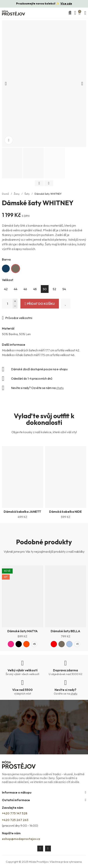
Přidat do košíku (41, 304)
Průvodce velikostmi (19, 318)
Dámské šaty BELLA (65, 631)
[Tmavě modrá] (6, 269)
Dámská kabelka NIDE (65, 512)
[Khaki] (16, 269)
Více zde (66, 4)
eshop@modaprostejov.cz (21, 839)
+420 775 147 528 (15, 813)
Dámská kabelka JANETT (22, 512)
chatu (60, 388)
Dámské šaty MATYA (23, 631)
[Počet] (10, 304)
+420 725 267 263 (15, 820)
